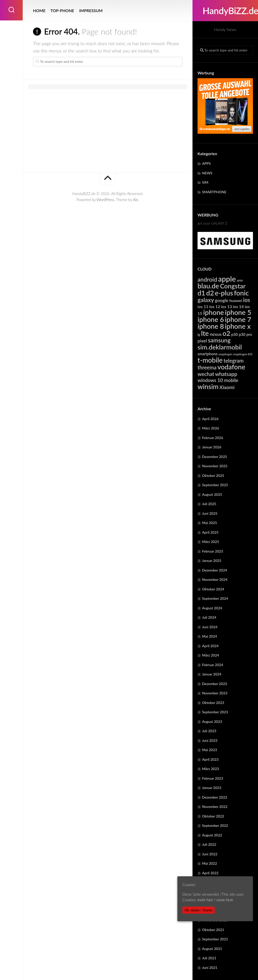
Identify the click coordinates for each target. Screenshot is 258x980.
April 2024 (210, 646)
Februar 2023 (213, 778)
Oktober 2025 (213, 475)
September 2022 (215, 825)
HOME (39, 10)
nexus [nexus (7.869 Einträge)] (216, 334)
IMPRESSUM (91, 10)
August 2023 (212, 722)
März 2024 (211, 655)
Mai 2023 (209, 750)
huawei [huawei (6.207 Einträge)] (236, 300)
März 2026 (211, 428)
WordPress (105, 200)
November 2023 (215, 693)
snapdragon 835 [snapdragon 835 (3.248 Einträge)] (243, 354)
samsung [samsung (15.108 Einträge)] (219, 340)
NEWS (207, 173)
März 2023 (211, 769)
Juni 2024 (210, 627)
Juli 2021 (209, 958)
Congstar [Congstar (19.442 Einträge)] (233, 286)
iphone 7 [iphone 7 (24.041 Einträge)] (238, 319)
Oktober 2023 (213, 703)
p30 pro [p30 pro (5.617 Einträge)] (246, 334)
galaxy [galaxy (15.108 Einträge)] (206, 300)
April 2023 (210, 759)
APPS (206, 163)
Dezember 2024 (215, 570)
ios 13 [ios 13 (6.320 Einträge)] (227, 306)
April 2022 (210, 873)
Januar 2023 (212, 788)
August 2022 (212, 835)
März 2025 (211, 542)
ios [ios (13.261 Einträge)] (247, 300)
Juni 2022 (210, 854)
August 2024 (212, 608)
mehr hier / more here (215, 900)
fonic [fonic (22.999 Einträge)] (241, 293)
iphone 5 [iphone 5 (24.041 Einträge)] (238, 312)
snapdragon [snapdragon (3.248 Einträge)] (225, 354)
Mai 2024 (209, 636)
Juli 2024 (209, 617)
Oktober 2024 (213, 589)
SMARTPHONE (214, 192)
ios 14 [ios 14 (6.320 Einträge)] (238, 306)
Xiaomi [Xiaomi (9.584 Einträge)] (227, 387)
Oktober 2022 (213, 816)
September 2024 (215, 598)
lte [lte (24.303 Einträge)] (205, 333)
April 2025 (210, 532)
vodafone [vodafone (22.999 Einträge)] (231, 367)
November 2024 (215, 579)
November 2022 (215, 807)
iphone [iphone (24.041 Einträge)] (214, 312)
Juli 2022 (209, 844)
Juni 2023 (210, 740)
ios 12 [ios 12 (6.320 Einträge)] (215, 306)
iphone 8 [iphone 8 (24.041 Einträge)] (211, 326)
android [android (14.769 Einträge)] (207, 279)
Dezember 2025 (215, 457)
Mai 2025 (209, 523)
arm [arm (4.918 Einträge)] (240, 280)
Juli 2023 (209, 731)
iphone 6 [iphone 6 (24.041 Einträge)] (211, 319)
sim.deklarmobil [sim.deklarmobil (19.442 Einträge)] (220, 347)
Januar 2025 (212, 561)
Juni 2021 (210, 968)
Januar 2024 (212, 674)
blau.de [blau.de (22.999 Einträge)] (208, 286)
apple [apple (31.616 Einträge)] (227, 279)
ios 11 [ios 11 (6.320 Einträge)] (203, 306)
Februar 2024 (213, 665)
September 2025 (215, 485)
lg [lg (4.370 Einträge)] (199, 335)
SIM (205, 182)
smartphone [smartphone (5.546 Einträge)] (207, 354)
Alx (136, 200)
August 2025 (212, 494)
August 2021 (212, 949)
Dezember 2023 (215, 684)
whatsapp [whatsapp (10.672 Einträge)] (226, 374)
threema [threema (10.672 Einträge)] (207, 367)
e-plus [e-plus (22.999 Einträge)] (224, 293)
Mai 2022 (209, 863)
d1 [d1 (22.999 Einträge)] (201, 293)
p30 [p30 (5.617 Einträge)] (235, 334)
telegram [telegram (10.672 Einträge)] (234, 361)
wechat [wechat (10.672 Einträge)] (206, 374)
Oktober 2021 (213, 930)
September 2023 (215, 712)
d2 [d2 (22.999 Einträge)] (210, 293)
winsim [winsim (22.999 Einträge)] (208, 387)
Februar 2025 (213, 551)
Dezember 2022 (215, 797)
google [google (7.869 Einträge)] (222, 300)
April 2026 (210, 419)
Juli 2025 (209, 504)
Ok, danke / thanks (199, 910)
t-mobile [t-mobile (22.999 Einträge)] (210, 360)
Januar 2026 (212, 447)
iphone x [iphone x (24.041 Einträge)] (238, 326)
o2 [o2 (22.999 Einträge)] (226, 333)
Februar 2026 (213, 438)
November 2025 (215, 466)
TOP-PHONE (62, 10)
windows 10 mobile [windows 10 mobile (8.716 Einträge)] (218, 380)
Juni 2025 (210, 513)
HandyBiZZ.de (225, 11)
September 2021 (215, 939)
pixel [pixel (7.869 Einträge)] (202, 341)
